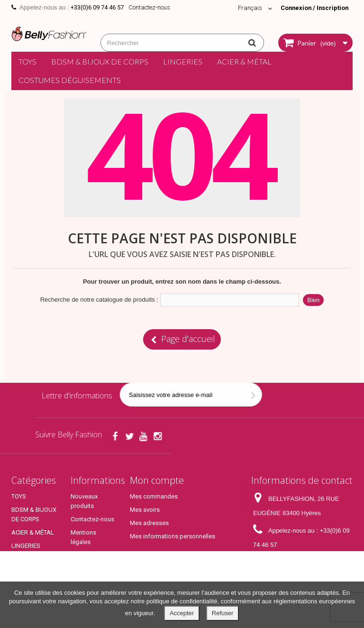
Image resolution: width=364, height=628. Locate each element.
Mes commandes (154, 496)
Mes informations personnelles (173, 536)
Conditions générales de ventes (88, 565)
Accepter (182, 613)
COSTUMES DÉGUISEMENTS (70, 80)
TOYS (27, 61)
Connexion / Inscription (313, 8)
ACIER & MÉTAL (244, 61)
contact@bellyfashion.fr (286, 577)
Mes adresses (149, 523)
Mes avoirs (145, 510)
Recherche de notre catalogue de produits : (99, 300)
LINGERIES (183, 61)
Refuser (223, 613)
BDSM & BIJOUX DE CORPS (100, 61)
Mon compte (157, 480)
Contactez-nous (149, 7)
